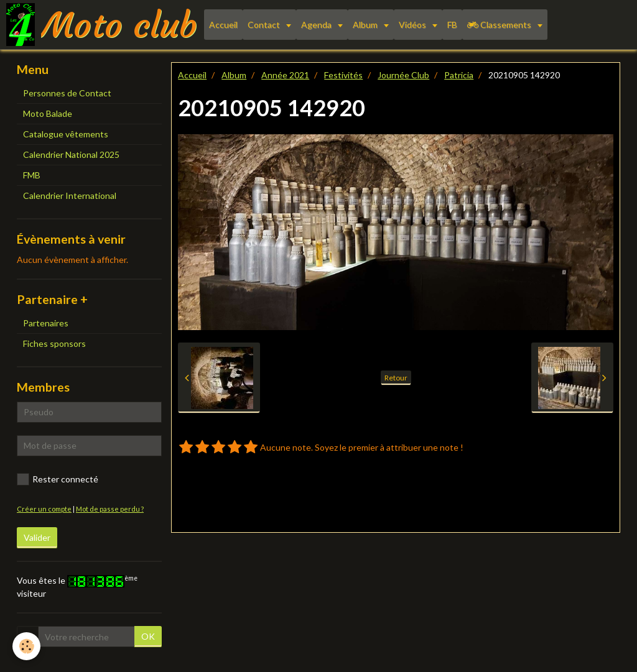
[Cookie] (26, 646)
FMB (32, 175)
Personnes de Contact (67, 93)
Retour (396, 378)
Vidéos (413, 25)
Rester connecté (58, 479)
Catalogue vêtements (66, 134)
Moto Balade (48, 113)
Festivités (343, 75)
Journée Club (403, 75)
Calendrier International (70, 196)
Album (366, 25)
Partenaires (46, 323)
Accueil (223, 25)
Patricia (459, 75)
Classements (500, 25)
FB (452, 25)
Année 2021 (285, 75)
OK (148, 636)
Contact (265, 25)
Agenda (317, 25)
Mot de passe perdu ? (110, 509)
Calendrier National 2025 (71, 154)
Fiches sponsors (54, 343)
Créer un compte (44, 509)
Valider (37, 537)
